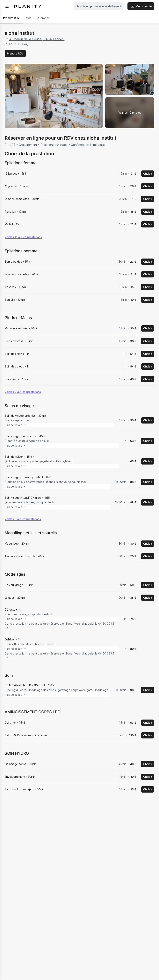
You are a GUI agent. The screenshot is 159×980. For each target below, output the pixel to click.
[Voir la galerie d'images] (130, 113)
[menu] (7, 6)
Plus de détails (22, 434)
